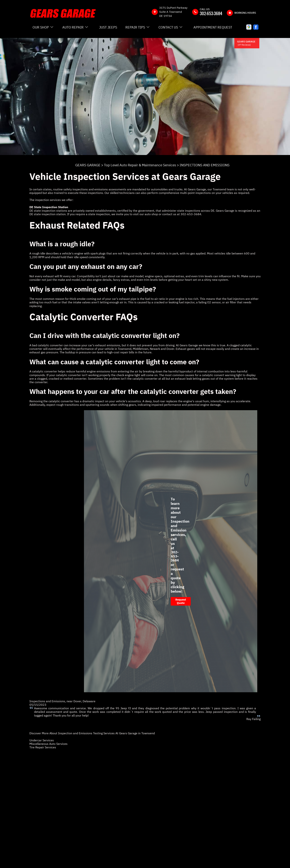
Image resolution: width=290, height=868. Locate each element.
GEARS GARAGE (88, 165)
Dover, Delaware (84, 701)
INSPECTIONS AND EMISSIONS (205, 165)
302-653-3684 (211, 13)
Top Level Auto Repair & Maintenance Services (140, 165)
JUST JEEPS (108, 27)
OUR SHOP (41, 27)
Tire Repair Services (43, 747)
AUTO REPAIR (73, 27)
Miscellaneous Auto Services (48, 744)
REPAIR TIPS (135, 27)
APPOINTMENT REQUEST (213, 27)
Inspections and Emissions (47, 701)
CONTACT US (168, 27)
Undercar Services (42, 740)
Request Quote (181, 601)
